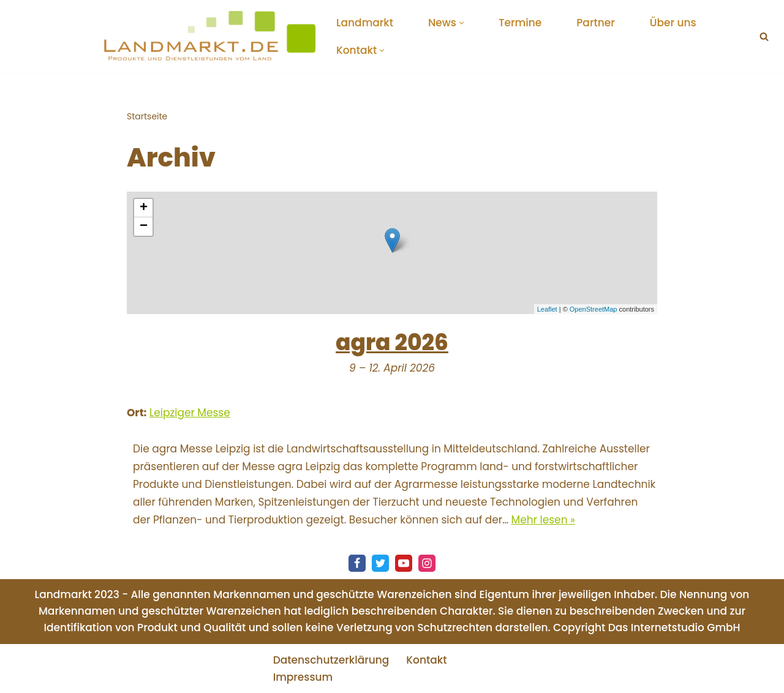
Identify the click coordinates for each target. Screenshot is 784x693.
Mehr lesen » (543, 520)
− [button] (144, 227)
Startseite (147, 116)
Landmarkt (365, 23)
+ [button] (144, 208)
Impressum (303, 677)
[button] (462, 23)
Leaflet (547, 309)
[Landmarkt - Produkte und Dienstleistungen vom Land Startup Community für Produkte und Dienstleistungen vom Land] (208, 36)
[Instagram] (427, 563)
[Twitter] (380, 563)
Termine (520, 23)
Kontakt (426, 660)
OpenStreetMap (594, 309)
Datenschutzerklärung (331, 660)
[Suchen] (764, 36)
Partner (596, 23)
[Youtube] (404, 563)
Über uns (673, 23)
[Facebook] (357, 563)
